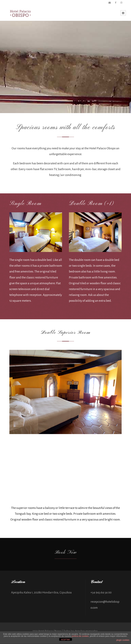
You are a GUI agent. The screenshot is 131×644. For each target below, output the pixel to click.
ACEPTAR (65, 640)
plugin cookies (123, 640)
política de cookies (80, 636)
